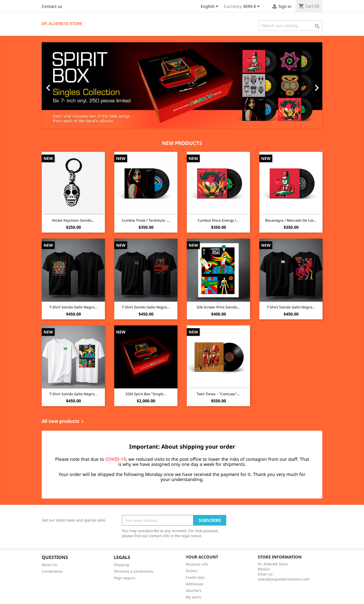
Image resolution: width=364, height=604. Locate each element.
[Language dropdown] (210, 7)
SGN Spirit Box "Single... (146, 394)
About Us (49, 565)
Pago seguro (124, 578)
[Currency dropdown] (252, 7)
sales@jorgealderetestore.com (284, 579)
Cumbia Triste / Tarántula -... (146, 220)
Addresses (195, 584)
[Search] (291, 26)
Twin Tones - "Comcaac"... (218, 394)
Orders (192, 571)
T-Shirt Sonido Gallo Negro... (73, 307)
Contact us (52, 6)
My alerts (194, 597)
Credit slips (195, 577)
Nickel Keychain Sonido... (73, 220)
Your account (202, 557)
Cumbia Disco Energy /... (218, 220)
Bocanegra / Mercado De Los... (291, 220)
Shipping (121, 565)
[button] (63, 85)
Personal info (197, 564)
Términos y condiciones (134, 571)
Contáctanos (52, 571)
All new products (64, 422)
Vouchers (194, 590)
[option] (182, 85)
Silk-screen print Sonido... (218, 307)
